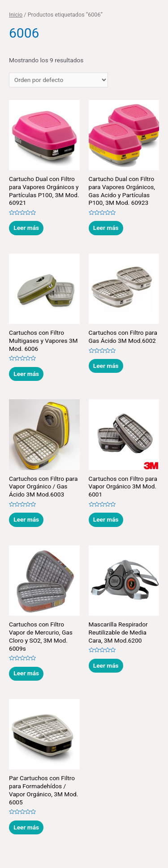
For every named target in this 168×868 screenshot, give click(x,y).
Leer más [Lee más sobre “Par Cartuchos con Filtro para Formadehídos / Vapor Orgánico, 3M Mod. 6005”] (26, 827)
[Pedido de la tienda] (58, 80)
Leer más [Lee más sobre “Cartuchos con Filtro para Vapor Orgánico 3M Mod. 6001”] (106, 519)
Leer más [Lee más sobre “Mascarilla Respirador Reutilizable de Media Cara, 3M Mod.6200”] (106, 665)
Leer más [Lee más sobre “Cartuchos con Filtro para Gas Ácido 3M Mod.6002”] (106, 366)
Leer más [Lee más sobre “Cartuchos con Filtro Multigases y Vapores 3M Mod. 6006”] (26, 374)
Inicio (16, 15)
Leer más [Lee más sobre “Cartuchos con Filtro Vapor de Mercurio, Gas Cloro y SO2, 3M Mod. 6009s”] (26, 673)
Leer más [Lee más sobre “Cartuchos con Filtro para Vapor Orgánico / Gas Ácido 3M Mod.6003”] (26, 519)
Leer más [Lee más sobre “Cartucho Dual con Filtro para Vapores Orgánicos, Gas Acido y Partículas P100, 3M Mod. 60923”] (106, 228)
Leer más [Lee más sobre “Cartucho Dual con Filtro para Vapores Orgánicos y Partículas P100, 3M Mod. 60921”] (26, 228)
